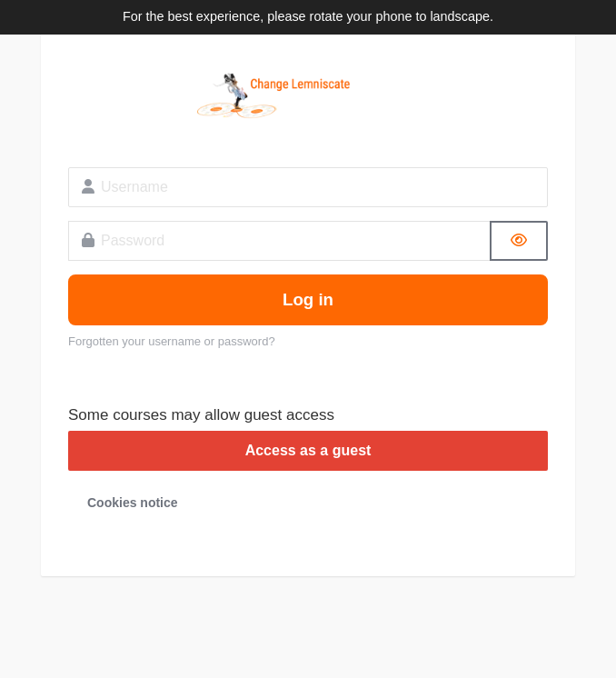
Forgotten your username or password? (172, 341)
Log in (308, 299)
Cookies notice (133, 503)
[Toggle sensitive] (519, 241)
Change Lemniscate (308, 96)
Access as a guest (308, 450)
